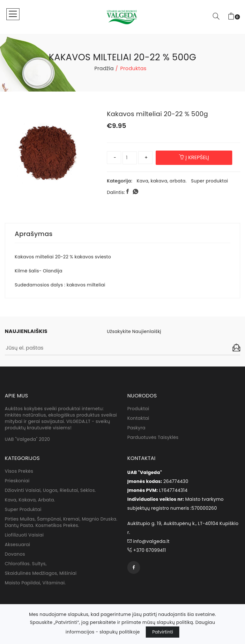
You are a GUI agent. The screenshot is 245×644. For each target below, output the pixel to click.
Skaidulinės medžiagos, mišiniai (41, 573)
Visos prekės (19, 471)
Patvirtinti (163, 632)
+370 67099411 (147, 550)
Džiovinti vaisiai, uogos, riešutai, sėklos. (50, 490)
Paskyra (136, 428)
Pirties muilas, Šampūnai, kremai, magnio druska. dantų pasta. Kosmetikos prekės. (61, 522)
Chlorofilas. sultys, (26, 564)
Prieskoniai (17, 481)
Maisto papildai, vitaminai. (35, 583)
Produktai (138, 409)
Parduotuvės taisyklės (153, 437)
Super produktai (210, 181)
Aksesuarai (18, 544)
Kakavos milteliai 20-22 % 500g (157, 114)
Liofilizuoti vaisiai (24, 535)
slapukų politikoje (120, 632)
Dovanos (15, 554)
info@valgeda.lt (148, 541)
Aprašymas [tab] (34, 234)
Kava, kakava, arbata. (162, 181)
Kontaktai (138, 418)
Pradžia (104, 68)
